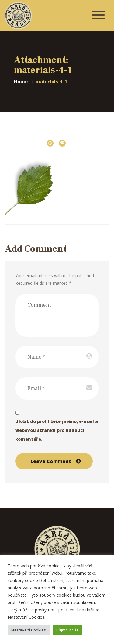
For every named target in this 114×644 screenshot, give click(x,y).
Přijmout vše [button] (67, 630)
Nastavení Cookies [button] (29, 630)
